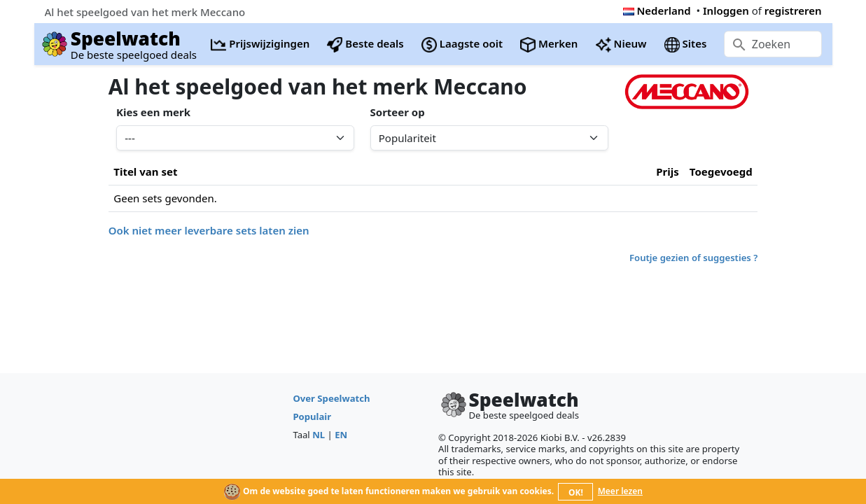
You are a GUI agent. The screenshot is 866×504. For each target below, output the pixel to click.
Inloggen (726, 10)
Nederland (657, 10)
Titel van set (145, 171)
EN (341, 435)
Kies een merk (153, 112)
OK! (576, 492)
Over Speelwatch (331, 398)
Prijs (668, 171)
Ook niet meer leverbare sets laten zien (209, 230)
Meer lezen (620, 491)
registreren (793, 10)
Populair (312, 416)
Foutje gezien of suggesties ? (693, 258)
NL (319, 435)
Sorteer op (398, 112)
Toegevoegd (721, 171)
